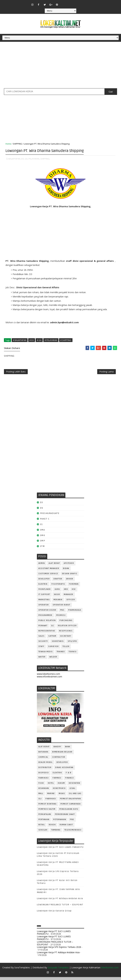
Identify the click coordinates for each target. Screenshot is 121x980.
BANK (68, 750)
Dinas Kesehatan (64, 770)
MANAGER (69, 597)
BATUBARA (43, 755)
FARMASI (57, 781)
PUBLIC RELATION (47, 623)
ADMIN (42, 566)
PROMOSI (61, 618)
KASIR (57, 597)
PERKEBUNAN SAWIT (65, 817)
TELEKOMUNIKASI (73, 833)
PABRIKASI (51, 802)
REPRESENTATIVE (47, 634)
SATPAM (52, 639)
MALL (41, 796)
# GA (39, 339)
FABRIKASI (44, 781)
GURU (57, 592)
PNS (62, 613)
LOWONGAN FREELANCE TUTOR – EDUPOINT (60, 908)
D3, (23, 158)
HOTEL (51, 786)
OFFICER (71, 603)
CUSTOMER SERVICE (48, 577)
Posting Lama (107, 373)
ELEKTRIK (43, 587)
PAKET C (45, 522)
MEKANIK (58, 603)
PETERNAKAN (60, 822)
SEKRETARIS (58, 644)
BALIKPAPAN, (15, 158)
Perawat (43, 629)
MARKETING (44, 603)
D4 (42, 511)
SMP (43, 544)
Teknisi (73, 655)
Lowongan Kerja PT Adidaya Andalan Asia (60, 902)
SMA (42, 533)
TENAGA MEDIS (46, 655)
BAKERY (57, 750)
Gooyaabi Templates (58, 970)
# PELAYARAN (51, 339)
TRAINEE (61, 655)
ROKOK (52, 828)
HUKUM (61, 786)
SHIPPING (17, 144)
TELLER (66, 649)
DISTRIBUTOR (45, 770)
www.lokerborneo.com (48, 677)
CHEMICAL (43, 760)
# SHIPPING (66, 339)
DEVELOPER (44, 582)
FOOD (41, 786)
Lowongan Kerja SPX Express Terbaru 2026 (59, 950)
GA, (26, 158)
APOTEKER (69, 566)
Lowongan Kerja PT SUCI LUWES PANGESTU (60, 850)
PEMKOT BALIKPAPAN (71, 802)
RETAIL (42, 828)
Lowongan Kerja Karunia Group (54, 914)
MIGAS (62, 796)
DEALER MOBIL (46, 765)
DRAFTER (58, 582)
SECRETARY (66, 639)
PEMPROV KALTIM (47, 812)
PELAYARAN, (34, 158)
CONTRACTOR (59, 760)
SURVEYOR (53, 649)
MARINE (51, 796)
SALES (42, 639)
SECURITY (43, 644)
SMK (43, 538)
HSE (74, 592)
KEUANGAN (44, 791)
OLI (40, 802)
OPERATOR (44, 608)
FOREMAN (74, 587)
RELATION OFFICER (67, 629)
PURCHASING (66, 623)
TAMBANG (56, 833)
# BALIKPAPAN (20, 339)
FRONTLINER (45, 592)
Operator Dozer (47, 613)
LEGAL (73, 791)
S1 (41, 527)
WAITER (42, 660)
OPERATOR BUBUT (62, 608)
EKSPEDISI (44, 776)
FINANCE (70, 781)
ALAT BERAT (54, 566)
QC (53, 629)
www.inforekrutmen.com (49, 680)
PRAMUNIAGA (75, 613)
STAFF (41, 649)
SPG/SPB (72, 644)
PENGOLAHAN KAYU (69, 812)
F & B (69, 776)
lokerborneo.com (110, 970)
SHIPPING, (45, 158)
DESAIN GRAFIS (70, 577)
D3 (42, 505)
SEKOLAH (43, 833)
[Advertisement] (60, 66)
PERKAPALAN (45, 817)
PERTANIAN (44, 822)
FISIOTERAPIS (58, 587)
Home (8, 144)
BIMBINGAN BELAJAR (62, 755)
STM (42, 549)
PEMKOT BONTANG (48, 807)
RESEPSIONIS (66, 634)
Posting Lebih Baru (16, 373)
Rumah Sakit (66, 828)
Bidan (66, 571)
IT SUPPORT (44, 597)
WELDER (53, 660)
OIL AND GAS (75, 796)
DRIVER (70, 582)
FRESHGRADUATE (50, 516)
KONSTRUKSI (59, 791)
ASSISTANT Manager (49, 571)
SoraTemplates (22, 970)
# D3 (32, 339)
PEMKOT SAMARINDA (71, 807)
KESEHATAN (75, 786)
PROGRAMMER (45, 618)
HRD (66, 592)
